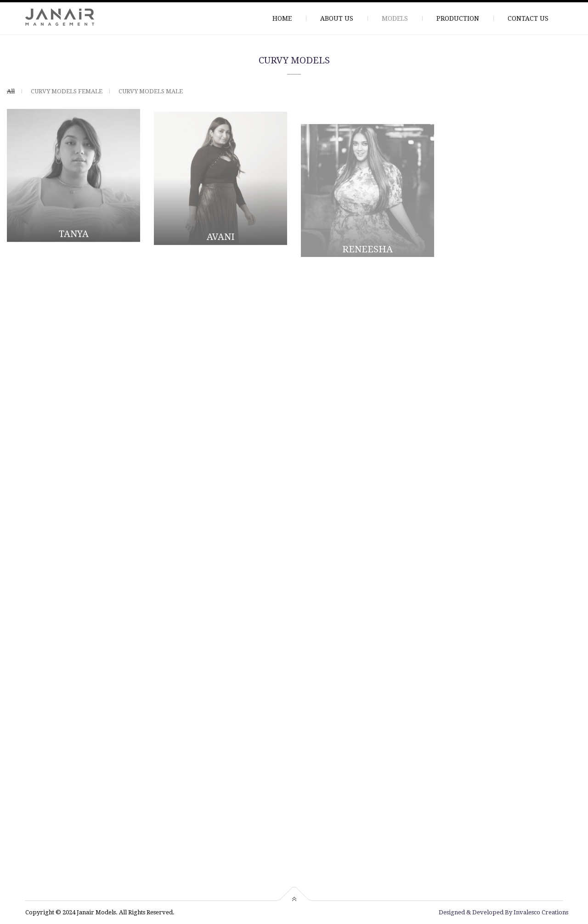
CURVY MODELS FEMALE (67, 91)
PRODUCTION (458, 18)
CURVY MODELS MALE (151, 91)
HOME (282, 18)
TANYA (74, 234)
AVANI (221, 240)
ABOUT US (337, 18)
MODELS (395, 18)
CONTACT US (528, 18)
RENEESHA (367, 257)
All (11, 91)
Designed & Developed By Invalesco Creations (503, 912)
